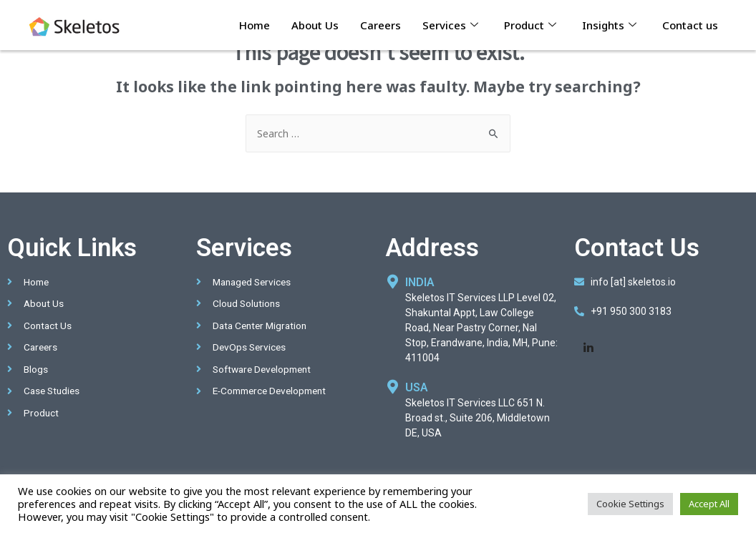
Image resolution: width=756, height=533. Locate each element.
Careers (381, 25)
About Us (315, 25)
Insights (609, 25)
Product (530, 25)
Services (450, 25)
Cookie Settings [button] (630, 504)
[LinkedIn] (588, 348)
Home (255, 25)
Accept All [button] (709, 504)
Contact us (690, 25)
